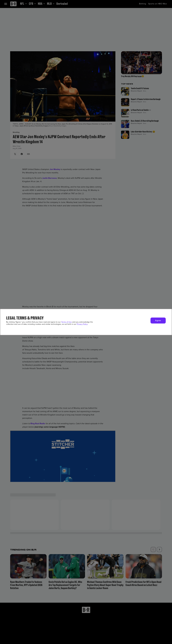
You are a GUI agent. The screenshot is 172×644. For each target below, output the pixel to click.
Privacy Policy (82, 324)
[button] (158, 321)
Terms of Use (67, 322)
